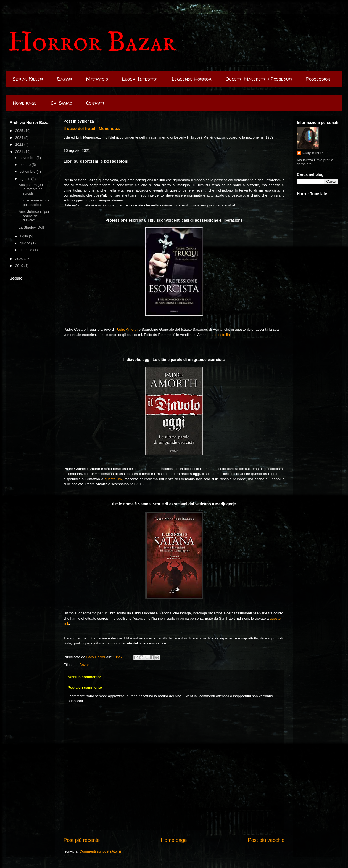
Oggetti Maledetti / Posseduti (259, 79)
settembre (28, 172)
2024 (20, 138)
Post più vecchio (266, 840)
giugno (26, 243)
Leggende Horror (192, 79)
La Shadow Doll (31, 227)
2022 (20, 144)
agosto (26, 179)
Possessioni (319, 79)
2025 (20, 131)
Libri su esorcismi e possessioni (34, 202)
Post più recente (82, 840)
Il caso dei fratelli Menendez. (92, 128)
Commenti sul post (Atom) (100, 851)
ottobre (26, 165)
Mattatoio (97, 79)
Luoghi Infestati (140, 79)
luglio (24, 236)
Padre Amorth (127, 329)
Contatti (95, 103)
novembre (28, 158)
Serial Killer (28, 79)
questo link (223, 335)
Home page (25, 103)
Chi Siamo (61, 103)
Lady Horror (313, 153)
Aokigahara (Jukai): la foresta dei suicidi (34, 189)
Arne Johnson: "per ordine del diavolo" (34, 216)
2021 (20, 152)
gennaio (27, 250)
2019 (20, 266)
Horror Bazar (92, 43)
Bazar (65, 79)
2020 (20, 259)
